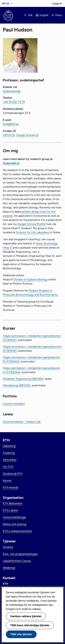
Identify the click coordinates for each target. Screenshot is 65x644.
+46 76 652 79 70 (14, 102)
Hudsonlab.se (11, 163)
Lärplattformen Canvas (17, 561)
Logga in (57, 3)
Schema (8, 547)
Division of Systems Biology (30, 279)
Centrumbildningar (14, 517)
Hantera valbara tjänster (26, 616)
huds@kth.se (11, 124)
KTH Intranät (11, 487)
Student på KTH (13, 474)
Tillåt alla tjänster (21, 634)
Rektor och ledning (14, 524)
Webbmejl (9, 568)
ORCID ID (9, 135)
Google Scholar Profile (31, 224)
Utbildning (9, 446)
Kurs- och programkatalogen (20, 554)
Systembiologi (12, 91)
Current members (14, 404)
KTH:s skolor (10, 510)
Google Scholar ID (27, 135)
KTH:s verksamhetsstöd (17, 531)
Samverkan (10, 460)
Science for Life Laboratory (33, 232)
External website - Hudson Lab (22, 422)
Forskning (9, 453)
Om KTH (8, 467)
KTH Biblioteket (13, 503)
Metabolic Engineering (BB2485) (23, 379)
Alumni (7, 481)
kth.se (6, 3)
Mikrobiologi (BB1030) (17, 385)
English (44, 15)
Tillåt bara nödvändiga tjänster (30, 625)
